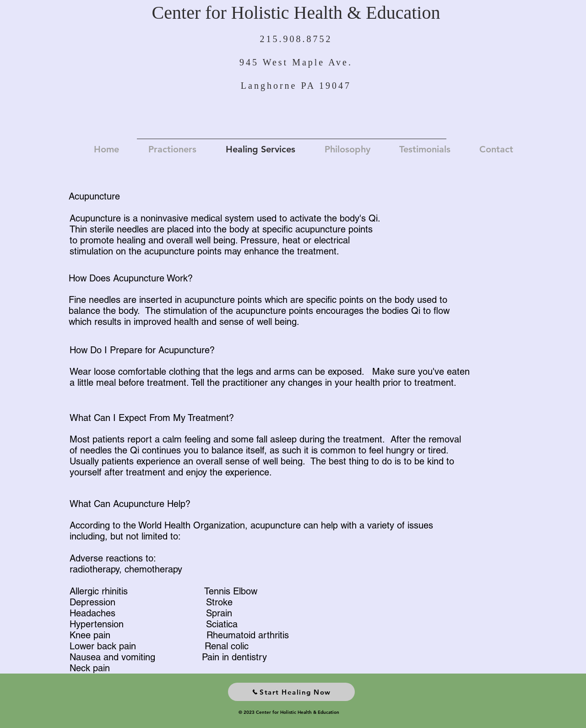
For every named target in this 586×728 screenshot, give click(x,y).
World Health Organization (192, 525)
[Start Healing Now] (291, 692)
